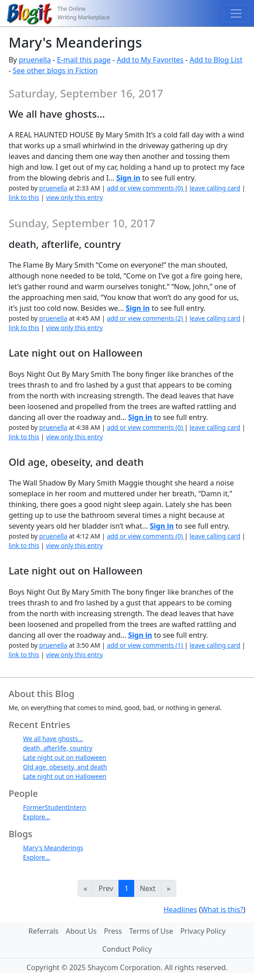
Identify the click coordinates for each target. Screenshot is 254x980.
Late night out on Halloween (65, 757)
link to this (24, 197)
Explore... (37, 817)
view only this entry (74, 197)
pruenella (35, 60)
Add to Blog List (216, 60)
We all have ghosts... (53, 739)
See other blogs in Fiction (55, 71)
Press (113, 931)
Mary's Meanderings (53, 848)
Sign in (128, 178)
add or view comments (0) (146, 188)
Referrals (43, 931)
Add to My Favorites (150, 60)
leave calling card (215, 188)
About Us (81, 931)
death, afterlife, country (58, 748)
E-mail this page (84, 60)
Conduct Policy (127, 949)
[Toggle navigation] (236, 13)
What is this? (222, 909)
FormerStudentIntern (55, 807)
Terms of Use (151, 931)
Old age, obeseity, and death (65, 767)
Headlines (180, 909)
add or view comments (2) (146, 318)
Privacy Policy (203, 931)
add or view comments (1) (146, 645)
